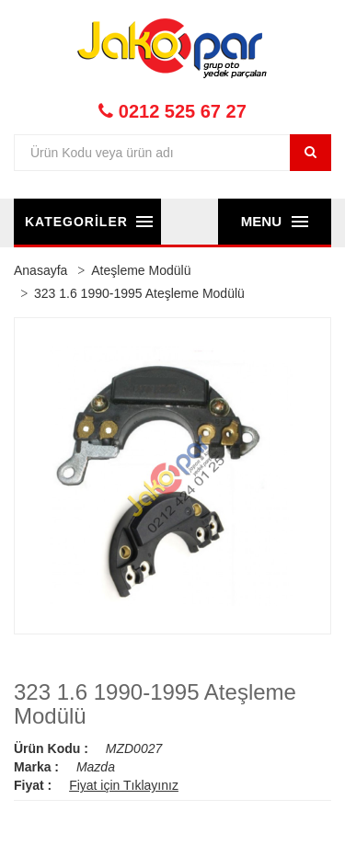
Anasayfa (40, 270)
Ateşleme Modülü (141, 270)
